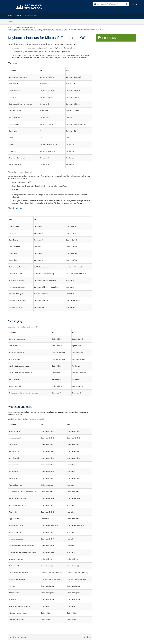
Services (18, 16)
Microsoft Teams (61, 30)
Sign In (135, 4)
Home (10, 16)
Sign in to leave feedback (18, 637)
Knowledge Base (31, 16)
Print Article (107, 38)
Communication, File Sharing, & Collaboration (38, 30)
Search (11, 21)
